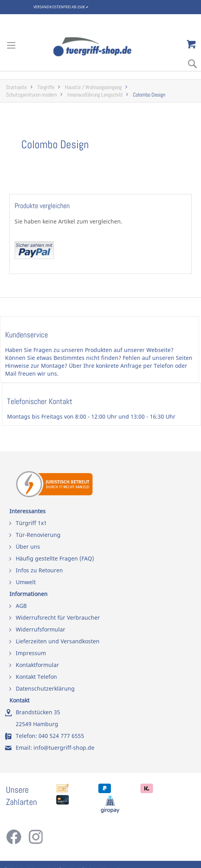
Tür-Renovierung (38, 535)
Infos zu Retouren (39, 570)
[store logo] (101, 47)
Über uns (28, 547)
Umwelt (26, 582)
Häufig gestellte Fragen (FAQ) (55, 558)
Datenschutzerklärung (45, 688)
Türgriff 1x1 (31, 523)
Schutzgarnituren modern (31, 95)
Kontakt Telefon (36, 677)
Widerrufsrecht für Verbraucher (58, 617)
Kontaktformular (37, 665)
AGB (21, 606)
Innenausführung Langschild (95, 95)
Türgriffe (46, 87)
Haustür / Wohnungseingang (93, 87)
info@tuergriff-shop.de (64, 748)
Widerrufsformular (41, 629)
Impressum (31, 653)
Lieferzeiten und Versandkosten (58, 641)
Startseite (16, 87)
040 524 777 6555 (61, 736)
